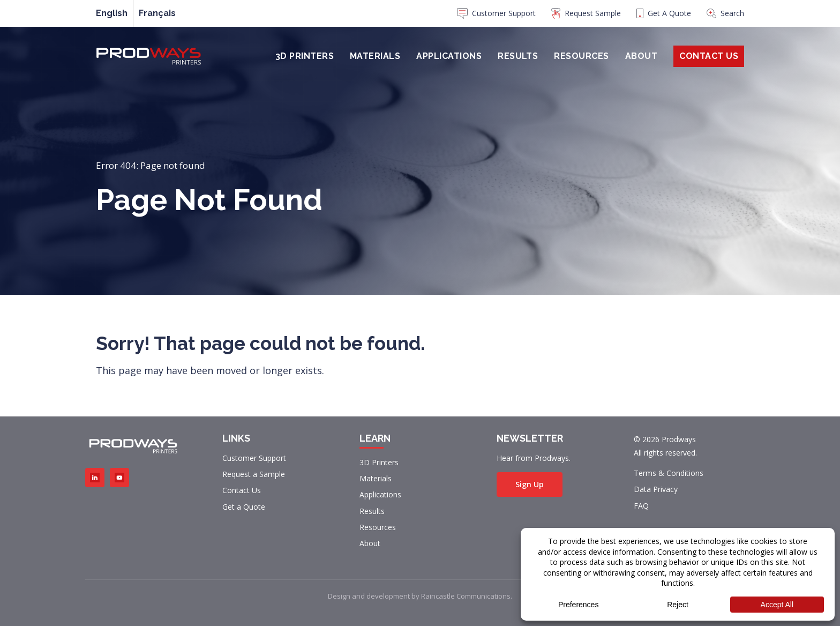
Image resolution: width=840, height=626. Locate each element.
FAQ (641, 506)
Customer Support (496, 14)
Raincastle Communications (466, 596)
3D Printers (305, 56)
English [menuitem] (112, 13)
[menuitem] (496, 16)
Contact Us (709, 56)
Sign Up (530, 484)
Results (518, 56)
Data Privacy (656, 489)
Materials (375, 56)
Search (725, 13)
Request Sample (586, 14)
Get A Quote (664, 13)
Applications (449, 56)
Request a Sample (254, 474)
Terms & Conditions (669, 473)
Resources (581, 56)
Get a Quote (244, 507)
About (641, 56)
